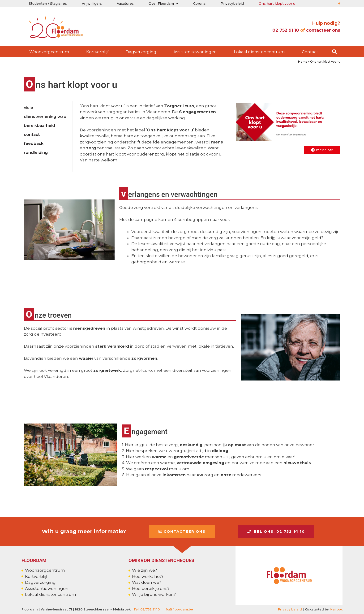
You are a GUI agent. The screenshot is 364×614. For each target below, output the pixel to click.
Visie (28, 108)
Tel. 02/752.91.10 (147, 609)
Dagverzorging (141, 52)
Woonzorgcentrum (49, 52)
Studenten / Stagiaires (48, 4)
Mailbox (336, 609)
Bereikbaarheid (39, 125)
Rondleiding (36, 152)
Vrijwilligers (92, 4)
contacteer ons (323, 30)
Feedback (34, 143)
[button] (334, 52)
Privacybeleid (232, 4)
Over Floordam (163, 4)
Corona (199, 4)
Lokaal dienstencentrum (259, 52)
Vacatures (125, 4)
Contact (310, 52)
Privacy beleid (290, 609)
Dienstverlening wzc (45, 117)
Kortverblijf (97, 52)
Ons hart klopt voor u (277, 4)
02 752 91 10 (285, 30)
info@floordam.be (178, 609)
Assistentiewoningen (195, 52)
